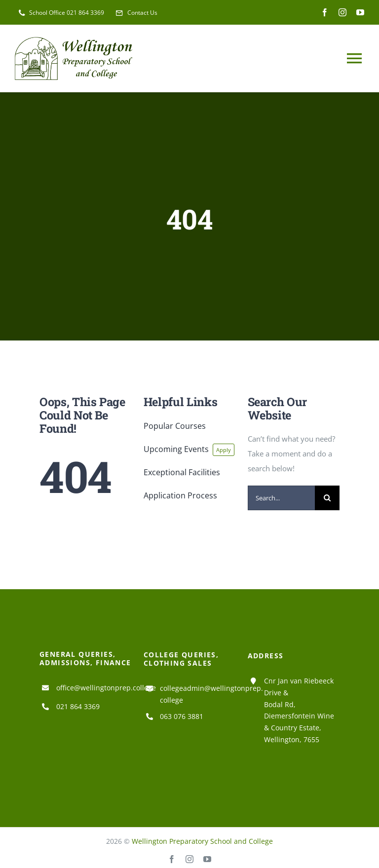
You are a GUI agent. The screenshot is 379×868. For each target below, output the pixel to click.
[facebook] (325, 12)
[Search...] (282, 498)
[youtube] (360, 12)
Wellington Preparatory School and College (202, 841)
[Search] (327, 498)
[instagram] (342, 12)
